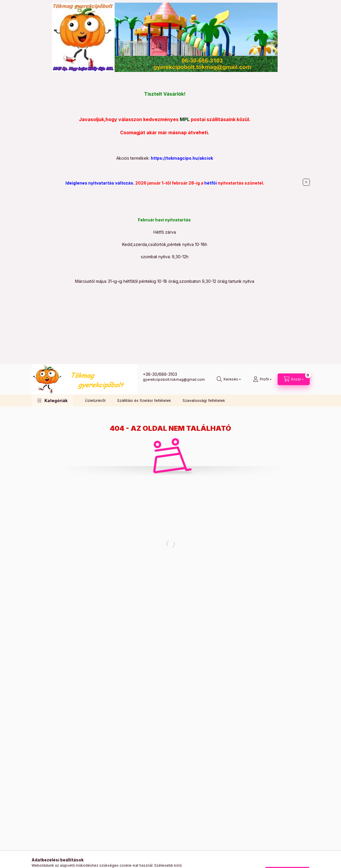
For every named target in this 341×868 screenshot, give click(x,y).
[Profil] (262, 379)
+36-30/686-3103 (160, 374)
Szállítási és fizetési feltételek (144, 400)
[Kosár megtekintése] (294, 379)
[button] (52, 401)
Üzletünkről (95, 400)
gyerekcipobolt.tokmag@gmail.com (174, 379)
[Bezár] (306, 182)
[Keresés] (229, 379)
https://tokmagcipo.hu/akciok (182, 158)
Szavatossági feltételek (204, 400)
